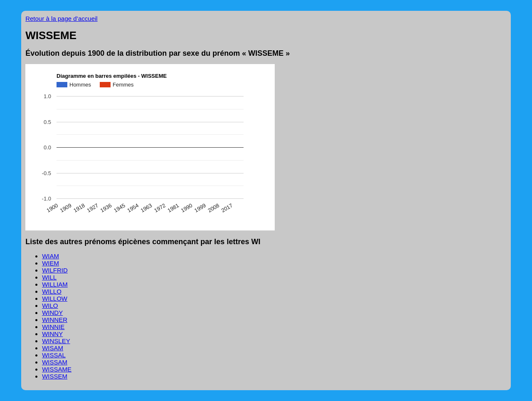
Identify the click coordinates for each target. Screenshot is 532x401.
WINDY (52, 313)
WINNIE (53, 327)
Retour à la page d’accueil (61, 19)
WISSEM (55, 376)
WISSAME (57, 369)
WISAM (53, 348)
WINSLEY (56, 341)
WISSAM (55, 362)
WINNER (55, 320)
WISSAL (54, 355)
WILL (49, 277)
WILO (50, 306)
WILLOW (55, 298)
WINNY (52, 334)
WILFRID (55, 270)
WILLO (52, 291)
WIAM (50, 256)
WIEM (50, 263)
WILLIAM (55, 284)
